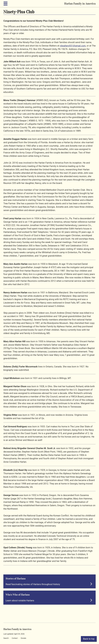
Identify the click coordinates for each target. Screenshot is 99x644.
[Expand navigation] (6, 4)
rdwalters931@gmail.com (73, 46)
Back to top (89, 639)
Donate (23, 638)
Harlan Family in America (80, 4)
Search (6, 638)
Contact (15, 638)
